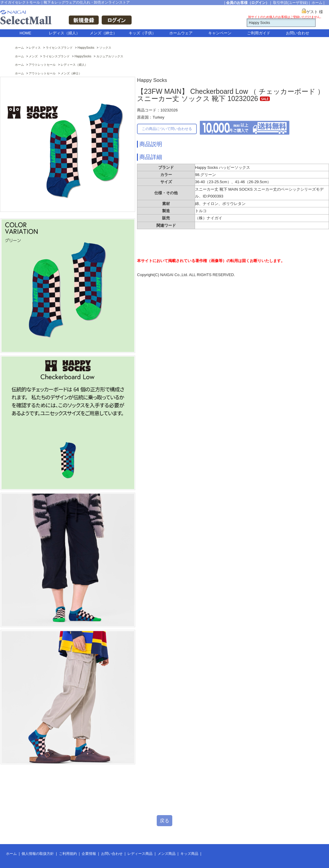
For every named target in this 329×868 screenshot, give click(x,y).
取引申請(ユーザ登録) (290, 3)
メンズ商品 (167, 854)
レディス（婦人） (64, 33)
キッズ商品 (189, 854)
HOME (26, 33)
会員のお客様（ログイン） (248, 3)
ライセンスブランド (59, 48)
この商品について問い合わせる (167, 129)
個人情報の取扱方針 (38, 854)
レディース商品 (140, 854)
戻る (164, 821)
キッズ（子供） (142, 33)
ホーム (317, 3)
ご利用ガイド (259, 33)
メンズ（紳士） (103, 33)
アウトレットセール (42, 65)
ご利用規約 (68, 854)
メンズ (33, 56)
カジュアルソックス (110, 56)
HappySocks (86, 48)
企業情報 (89, 854)
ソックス (105, 48)
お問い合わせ (298, 33)
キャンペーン (220, 33)
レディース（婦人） (74, 65)
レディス (35, 48)
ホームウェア (181, 33)
